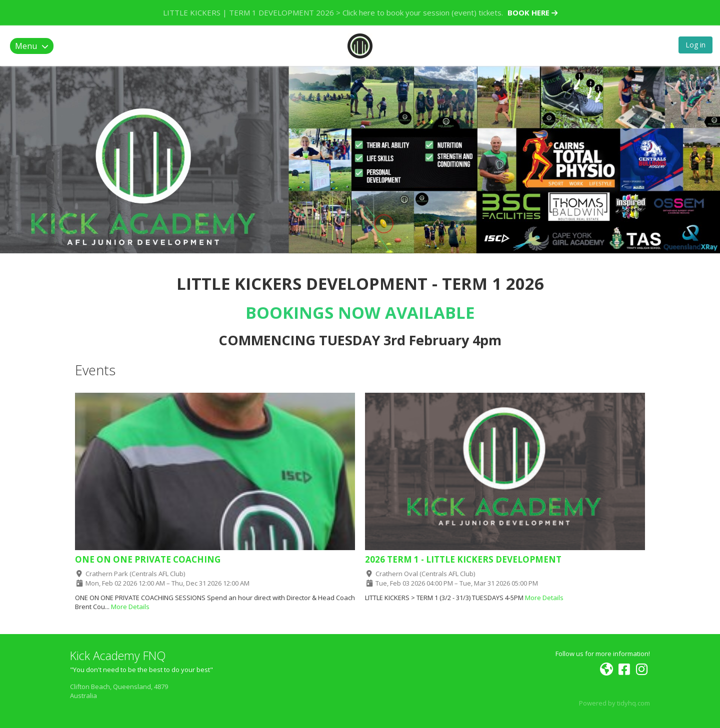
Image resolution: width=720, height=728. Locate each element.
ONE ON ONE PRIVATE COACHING (148, 559)
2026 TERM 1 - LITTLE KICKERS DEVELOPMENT (463, 559)
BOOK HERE (532, 12)
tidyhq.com (633, 703)
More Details (130, 607)
